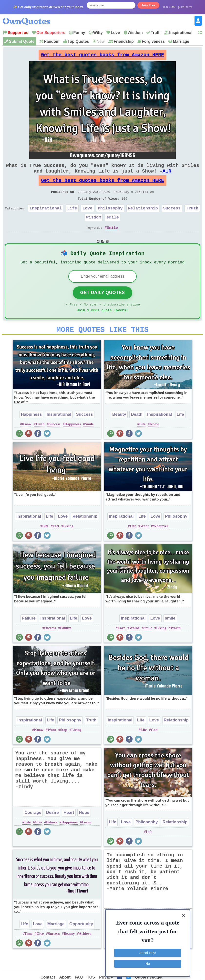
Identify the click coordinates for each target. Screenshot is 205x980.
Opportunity (81, 941)
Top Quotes (78, 41)
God (154, 747)
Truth (156, 33)
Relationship (143, 218)
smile (113, 228)
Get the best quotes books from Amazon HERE (102, 56)
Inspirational (181, 33)
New (101, 41)
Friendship (124, 41)
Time (28, 951)
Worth (175, 645)
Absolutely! (148, 951)
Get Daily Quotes (102, 307)
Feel (56, 543)
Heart (69, 830)
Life (72, 218)
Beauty (119, 431)
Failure (29, 635)
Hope (84, 830)
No (148, 962)
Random (52, 41)
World (134, 645)
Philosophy (110, 218)
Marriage (181, 41)
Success (172, 218)
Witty (98, 33)
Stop (64, 747)
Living (68, 543)
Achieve (85, 951)
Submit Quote (22, 41)
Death (137, 431)
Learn (87, 839)
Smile (112, 239)
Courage (33, 830)
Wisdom (135, 33)
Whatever (160, 543)
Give (38, 839)
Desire (52, 830)
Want (145, 543)
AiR (167, 176)
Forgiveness (153, 41)
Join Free (148, 5)
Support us (18, 33)
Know (27, 441)
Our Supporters (51, 33)
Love (115, 33)
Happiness (31, 431)
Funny (79, 33)
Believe (52, 839)
